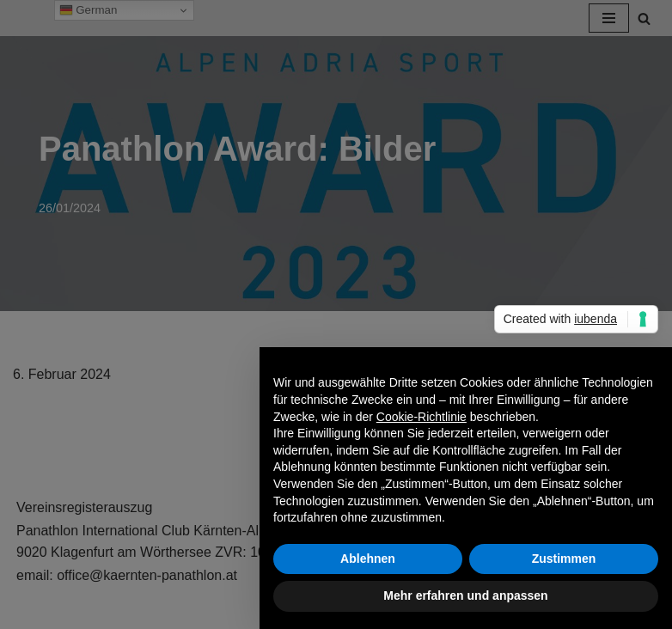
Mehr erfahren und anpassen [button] (465, 595)
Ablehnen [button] (368, 559)
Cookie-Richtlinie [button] (422, 417)
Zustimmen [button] (564, 559)
